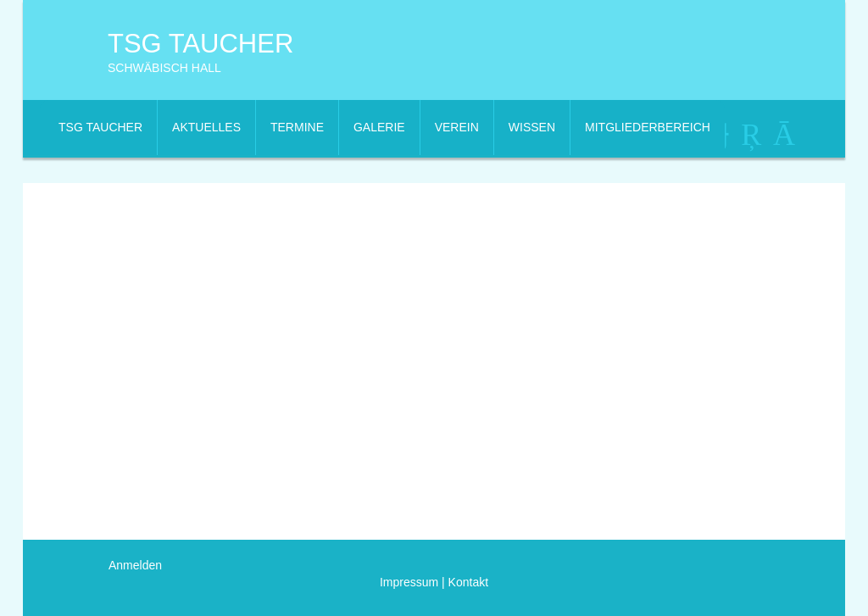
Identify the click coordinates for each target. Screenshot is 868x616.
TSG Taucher (200, 44)
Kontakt (467, 582)
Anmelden (135, 565)
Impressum (409, 582)
